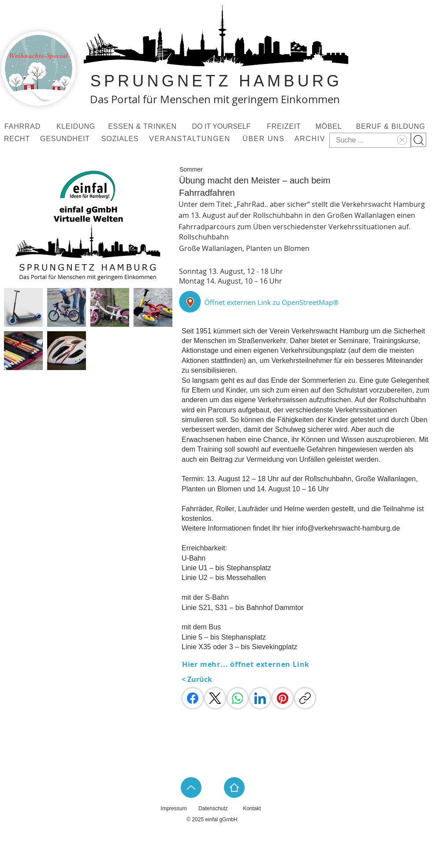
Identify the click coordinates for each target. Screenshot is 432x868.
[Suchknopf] (419, 140)
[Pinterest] (283, 698)
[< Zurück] (204, 679)
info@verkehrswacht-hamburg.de (348, 528)
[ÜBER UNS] (264, 139)
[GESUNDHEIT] (66, 139)
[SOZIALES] (121, 139)
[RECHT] (18, 139)
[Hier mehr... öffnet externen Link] (247, 664)
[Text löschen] (401, 140)
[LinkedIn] (260, 698)
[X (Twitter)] (215, 698)
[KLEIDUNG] (77, 127)
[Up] (191, 788)
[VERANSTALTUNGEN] (191, 139)
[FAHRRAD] (23, 127)
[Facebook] (193, 698)
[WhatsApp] (238, 698)
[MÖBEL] (330, 127)
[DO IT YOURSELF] (222, 127)
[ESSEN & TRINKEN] (143, 127)
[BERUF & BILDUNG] (391, 127)
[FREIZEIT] (285, 127)
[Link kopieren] (305, 698)
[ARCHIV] (311, 139)
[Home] (234, 788)
